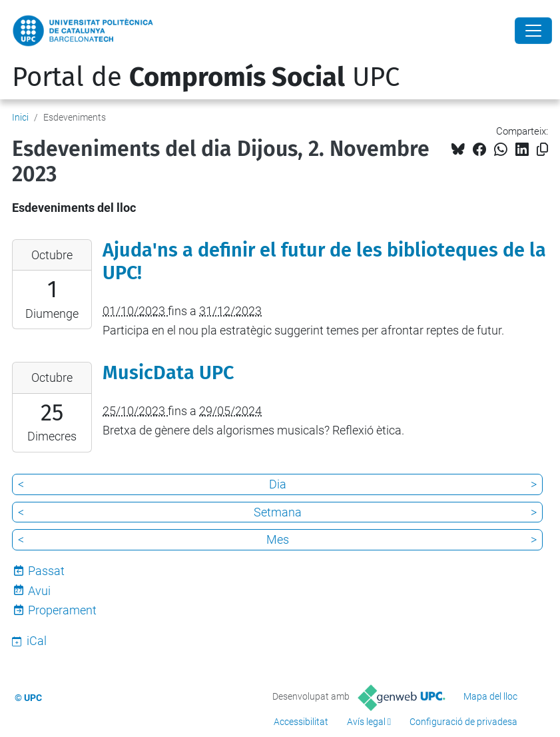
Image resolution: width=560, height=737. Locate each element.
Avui (39, 591)
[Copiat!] (542, 150)
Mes (278, 539)
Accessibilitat (301, 722)
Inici (20, 117)
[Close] (533, 31)
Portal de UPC (206, 77)
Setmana (278, 512)
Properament (62, 610)
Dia (278, 484)
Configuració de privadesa (463, 722)
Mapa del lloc (490, 696)
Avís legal (366, 722)
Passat (46, 571)
